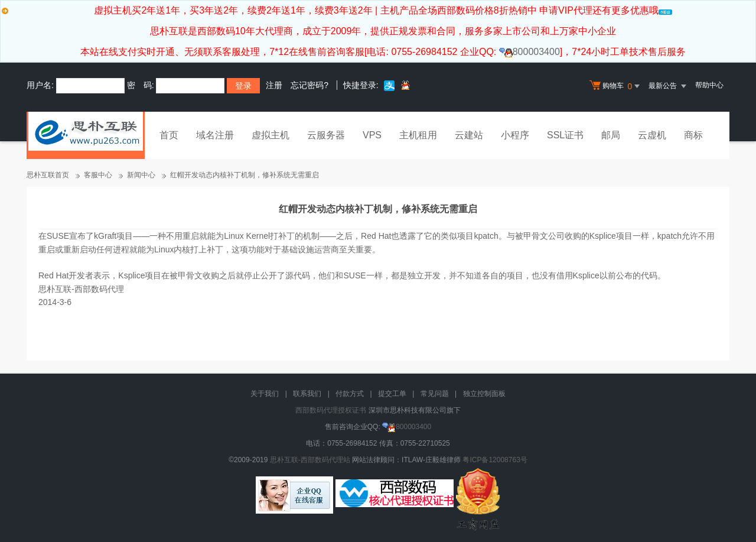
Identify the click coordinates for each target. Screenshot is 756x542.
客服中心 (98, 175)
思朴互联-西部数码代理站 (310, 460)
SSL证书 (565, 135)
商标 (693, 135)
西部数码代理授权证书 (331, 410)
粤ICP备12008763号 (495, 460)
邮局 (611, 135)
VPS (372, 135)
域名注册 (215, 135)
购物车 (616, 86)
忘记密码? (309, 85)
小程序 (515, 135)
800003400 (529, 52)
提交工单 (392, 394)
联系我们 (307, 394)
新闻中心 (141, 175)
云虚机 (652, 135)
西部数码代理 (99, 289)
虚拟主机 (271, 135)
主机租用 (418, 135)
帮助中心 (709, 85)
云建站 (469, 135)
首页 (169, 135)
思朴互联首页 (48, 175)
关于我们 (265, 394)
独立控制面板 (484, 394)
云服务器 (326, 135)
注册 (274, 85)
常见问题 (435, 394)
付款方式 (350, 394)
